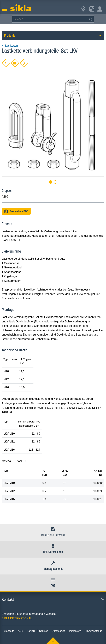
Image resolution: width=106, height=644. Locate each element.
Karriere (31, 631)
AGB (21, 631)
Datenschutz (59, 631)
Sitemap (44, 631)
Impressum (75, 631)
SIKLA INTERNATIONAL (17, 618)
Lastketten (10, 46)
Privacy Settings (93, 631)
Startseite (9, 631)
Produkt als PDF (16, 211)
